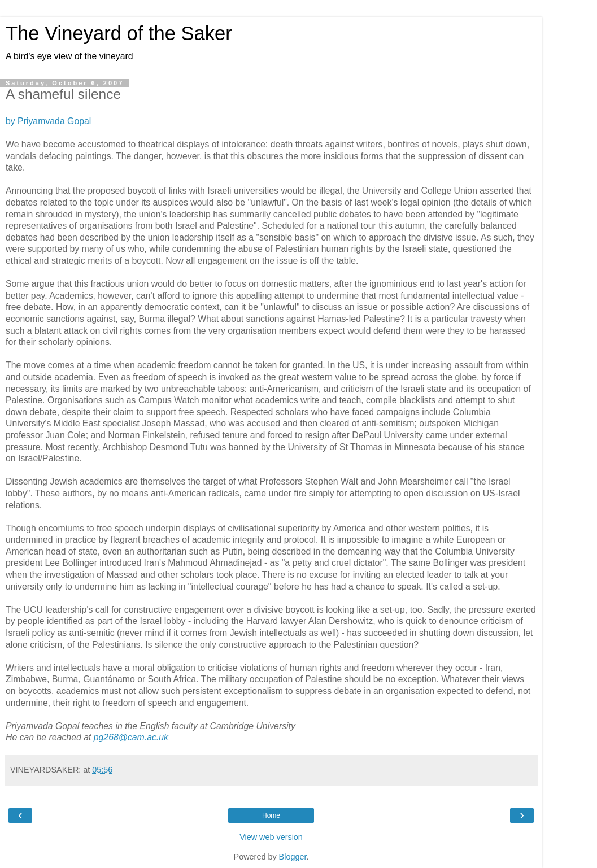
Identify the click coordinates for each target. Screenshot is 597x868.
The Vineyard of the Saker (119, 33)
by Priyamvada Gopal (48, 121)
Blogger (293, 857)
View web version (271, 837)
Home (271, 815)
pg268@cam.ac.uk (131, 737)
